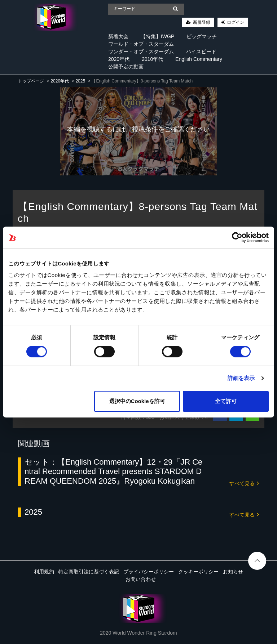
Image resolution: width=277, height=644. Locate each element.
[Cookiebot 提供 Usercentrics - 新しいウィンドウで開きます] (237, 237)
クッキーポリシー (198, 572)
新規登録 (202, 22)
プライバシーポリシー (149, 572)
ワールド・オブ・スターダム (141, 44)
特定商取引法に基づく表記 (89, 572)
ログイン (236, 22)
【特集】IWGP (157, 36)
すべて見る (244, 483)
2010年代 (152, 59)
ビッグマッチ (202, 36)
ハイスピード (201, 52)
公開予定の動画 (126, 67)
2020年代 (119, 59)
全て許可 (226, 401)
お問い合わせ (141, 579)
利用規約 (44, 572)
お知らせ (233, 572)
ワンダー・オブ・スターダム (141, 52)
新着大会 (118, 36)
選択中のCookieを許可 (137, 401)
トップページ (31, 81)
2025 (80, 81)
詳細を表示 (241, 378)
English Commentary (199, 59)
